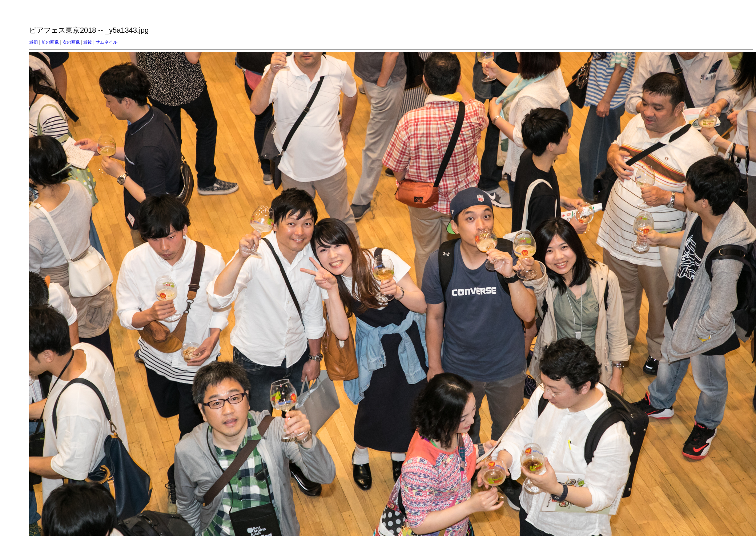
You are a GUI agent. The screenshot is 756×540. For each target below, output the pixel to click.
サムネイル (106, 42)
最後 (88, 42)
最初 (33, 42)
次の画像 (71, 42)
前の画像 (50, 42)
